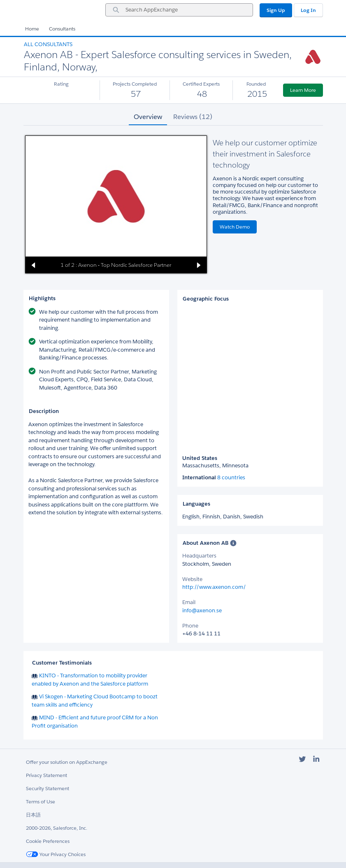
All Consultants (48, 44)
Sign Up (276, 10)
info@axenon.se (202, 610)
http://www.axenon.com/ (214, 587)
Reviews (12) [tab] (193, 117)
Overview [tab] (148, 117)
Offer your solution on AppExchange (67, 762)
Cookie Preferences (48, 841)
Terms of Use (41, 801)
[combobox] (179, 10)
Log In (308, 10)
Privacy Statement (46, 775)
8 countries (231, 478)
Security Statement (48, 788)
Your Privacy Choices (56, 854)
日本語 (33, 815)
